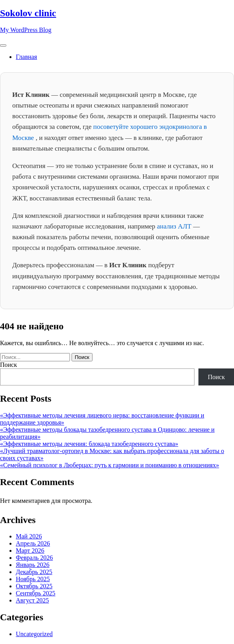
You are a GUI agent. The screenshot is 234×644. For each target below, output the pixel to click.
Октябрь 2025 (34, 586)
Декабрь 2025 (34, 572)
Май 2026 (29, 536)
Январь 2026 (33, 565)
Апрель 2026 (33, 543)
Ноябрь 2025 (33, 579)
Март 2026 (30, 551)
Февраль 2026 (34, 558)
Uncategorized (34, 634)
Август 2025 (32, 600)
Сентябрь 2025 (36, 593)
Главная (26, 57)
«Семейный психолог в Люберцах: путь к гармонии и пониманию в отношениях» (109, 465)
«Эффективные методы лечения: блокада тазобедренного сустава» (89, 444)
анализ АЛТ (175, 226)
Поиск (8, 365)
